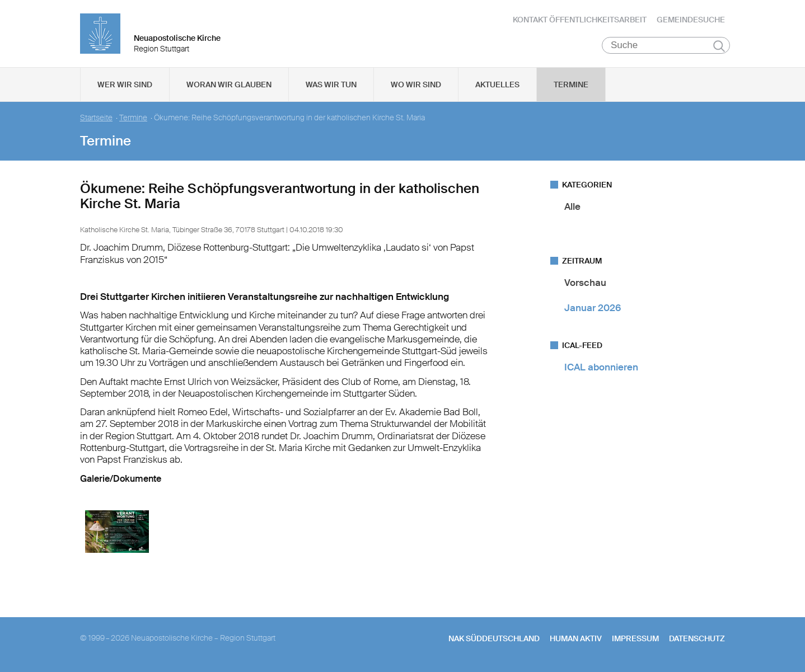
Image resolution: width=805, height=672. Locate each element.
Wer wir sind (125, 84)
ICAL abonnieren (601, 367)
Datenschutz (697, 638)
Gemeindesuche (691, 20)
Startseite (96, 118)
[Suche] (666, 45)
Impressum (635, 638)
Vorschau (585, 283)
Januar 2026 (593, 308)
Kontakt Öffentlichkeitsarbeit (580, 20)
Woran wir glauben (229, 84)
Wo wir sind (416, 84)
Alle (572, 206)
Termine (571, 84)
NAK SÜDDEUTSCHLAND (494, 638)
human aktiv (576, 638)
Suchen (719, 46)
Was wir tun (331, 84)
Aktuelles (497, 84)
